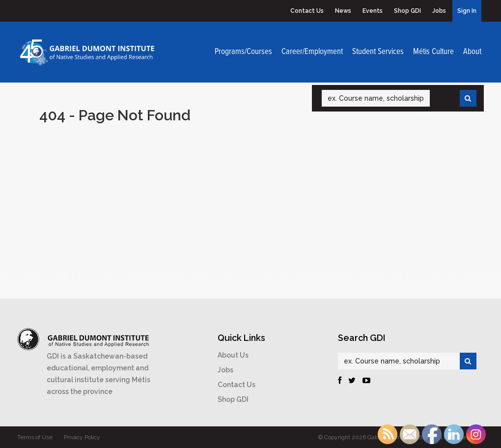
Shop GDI (407, 11)
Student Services (378, 52)
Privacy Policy (82, 437)
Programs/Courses (243, 52)
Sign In (467, 11)
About (472, 52)
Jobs (439, 11)
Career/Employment (312, 52)
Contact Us (307, 11)
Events (373, 11)
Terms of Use (35, 437)
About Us (233, 355)
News (343, 11)
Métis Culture (433, 52)
